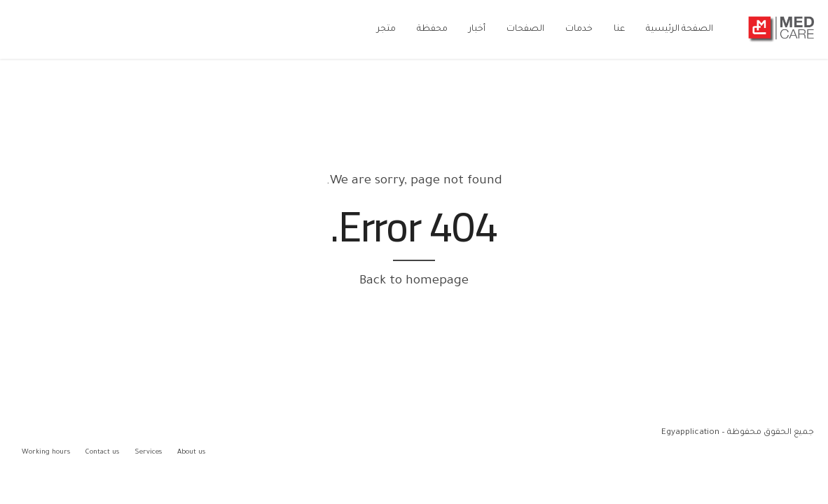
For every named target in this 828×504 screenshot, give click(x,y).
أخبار (477, 29)
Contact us (102, 453)
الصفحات (525, 29)
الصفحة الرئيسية (679, 29)
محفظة (432, 29)
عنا (619, 29)
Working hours (46, 453)
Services (148, 453)
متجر (386, 29)
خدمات (579, 29)
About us (191, 453)
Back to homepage (414, 281)
